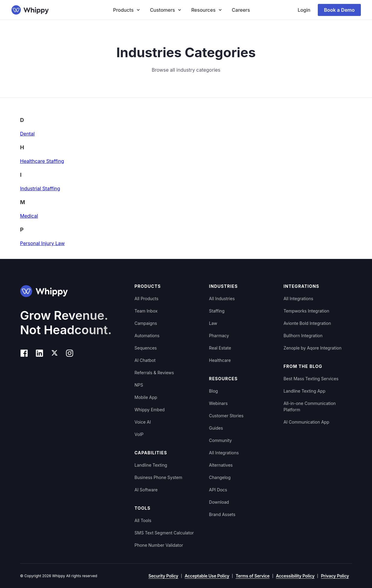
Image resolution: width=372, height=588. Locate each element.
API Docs (218, 490)
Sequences (146, 348)
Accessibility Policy (295, 576)
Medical (29, 216)
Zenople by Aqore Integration (313, 348)
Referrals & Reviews (154, 373)
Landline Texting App (304, 391)
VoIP (139, 434)
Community (220, 440)
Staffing (217, 311)
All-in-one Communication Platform (309, 406)
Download (219, 502)
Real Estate (220, 348)
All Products (147, 299)
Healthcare (220, 360)
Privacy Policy (335, 576)
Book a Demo (339, 10)
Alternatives (221, 465)
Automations (147, 336)
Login (304, 10)
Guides (216, 428)
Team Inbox (146, 311)
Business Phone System (158, 477)
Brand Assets (222, 514)
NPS (139, 385)
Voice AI (143, 422)
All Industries (222, 299)
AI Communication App (306, 422)
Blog (214, 391)
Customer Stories (226, 416)
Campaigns (146, 323)
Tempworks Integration (306, 311)
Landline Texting (151, 465)
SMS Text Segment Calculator (164, 533)
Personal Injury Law (42, 243)
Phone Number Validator (159, 545)
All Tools (143, 520)
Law (213, 323)
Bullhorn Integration (303, 336)
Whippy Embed (150, 410)
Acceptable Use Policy (207, 576)
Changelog (220, 477)
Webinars (218, 403)
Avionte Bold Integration (307, 323)
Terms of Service (253, 576)
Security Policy (163, 576)
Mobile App (146, 397)
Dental (28, 134)
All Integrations (224, 453)
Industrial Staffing (40, 188)
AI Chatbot (145, 360)
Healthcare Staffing (42, 161)
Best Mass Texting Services (311, 379)
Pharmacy (219, 336)
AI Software (146, 490)
